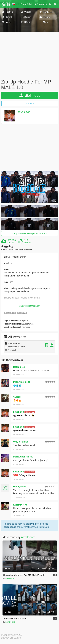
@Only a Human (27, 475)
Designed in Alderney (12, 635)
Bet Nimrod (19, 367)
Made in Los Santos (11, 638)
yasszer (17, 397)
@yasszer (18, 415)
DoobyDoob (19, 487)
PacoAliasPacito (22, 382)
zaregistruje (10, 527)
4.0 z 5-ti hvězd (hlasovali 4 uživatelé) (16, 249)
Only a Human (21, 442)
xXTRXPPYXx (20, 505)
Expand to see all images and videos (29, 233)
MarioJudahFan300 (23, 457)
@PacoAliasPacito (23, 430)
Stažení (11, 243)
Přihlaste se (36, 524)
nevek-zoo (24, 112)
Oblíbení (27, 243)
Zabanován (30, 412)
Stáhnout (30, 95)
